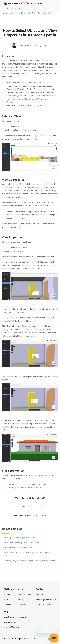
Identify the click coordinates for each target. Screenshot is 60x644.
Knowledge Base (9, 13)
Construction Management (15, 617)
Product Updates (11, 627)
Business (25, 83)
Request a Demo (25, 594)
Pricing (21, 600)
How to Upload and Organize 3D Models (25, 487)
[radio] (24, 506)
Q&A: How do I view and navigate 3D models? (27, 484)
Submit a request (40, 515)
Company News (11, 622)
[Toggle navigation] (55, 8)
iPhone (7, 594)
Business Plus (38, 83)
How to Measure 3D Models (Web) (17, 547)
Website (40, 594)
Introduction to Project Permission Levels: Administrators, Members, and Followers (32, 99)
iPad (6, 600)
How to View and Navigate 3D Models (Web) (22, 543)
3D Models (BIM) (27, 13)
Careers (21, 605)
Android (7, 605)
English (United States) (14, 8)
